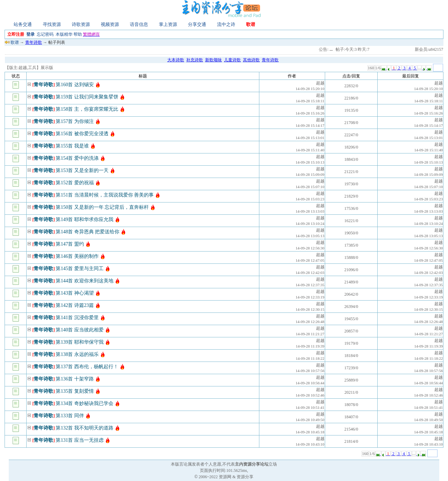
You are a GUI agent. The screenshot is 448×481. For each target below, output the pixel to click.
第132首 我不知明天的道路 (85, 428)
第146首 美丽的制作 (77, 256)
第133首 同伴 (70, 416)
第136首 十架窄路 (75, 379)
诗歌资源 (81, 24)
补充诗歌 (195, 60)
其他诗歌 (251, 60)
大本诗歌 (176, 60)
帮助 (78, 34)
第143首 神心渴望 (75, 293)
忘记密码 (45, 34)
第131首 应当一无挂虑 (80, 440)
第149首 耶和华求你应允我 (85, 219)
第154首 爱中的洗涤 (77, 158)
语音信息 (139, 24)
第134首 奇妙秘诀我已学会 (85, 403)
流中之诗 (226, 24)
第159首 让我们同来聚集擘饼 (87, 97)
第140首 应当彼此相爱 (80, 330)
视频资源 (110, 24)
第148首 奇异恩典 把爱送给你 (87, 232)
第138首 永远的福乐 (77, 354)
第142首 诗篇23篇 (75, 305)
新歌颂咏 (213, 60)
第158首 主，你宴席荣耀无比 (87, 109)
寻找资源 (52, 24)
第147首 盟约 (70, 244)
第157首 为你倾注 (75, 121)
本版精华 (64, 34)
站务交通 (23, 24)
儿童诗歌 (232, 60)
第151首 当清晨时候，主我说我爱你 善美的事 (105, 195)
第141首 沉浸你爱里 (77, 318)
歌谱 (251, 24)
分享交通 (197, 24)
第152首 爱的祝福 (75, 183)
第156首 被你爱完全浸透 (82, 134)
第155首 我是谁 (72, 146)
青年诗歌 (34, 42)
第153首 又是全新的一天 (82, 170)
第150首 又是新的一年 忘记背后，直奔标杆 (102, 207)
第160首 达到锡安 (75, 85)
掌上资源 (168, 24)
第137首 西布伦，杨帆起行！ (87, 367)
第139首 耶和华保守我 (80, 342)
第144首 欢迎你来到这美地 (85, 281)
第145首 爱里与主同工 (80, 269)
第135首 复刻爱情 (75, 391)
